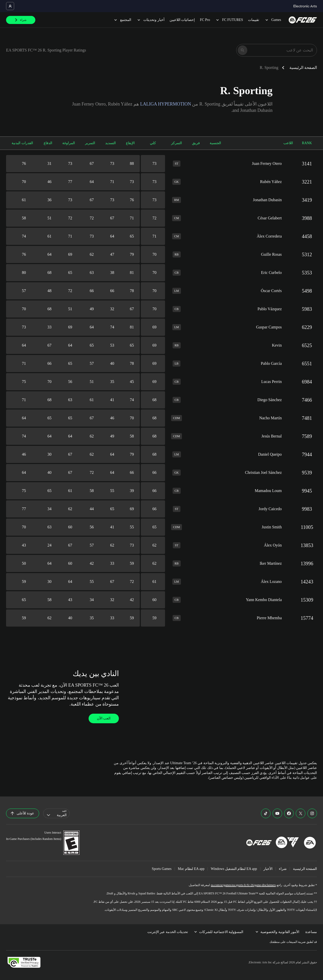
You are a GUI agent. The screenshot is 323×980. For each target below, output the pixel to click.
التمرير (90, 143)
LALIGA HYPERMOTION (166, 104)
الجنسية (215, 143)
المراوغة (69, 143)
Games (273, 20)
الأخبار (268, 869)
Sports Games (162, 869)
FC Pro (205, 20)
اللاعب (288, 143)
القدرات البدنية (22, 143)
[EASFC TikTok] (266, 813)
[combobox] (56, 813)
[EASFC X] (301, 813)
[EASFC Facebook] (289, 813)
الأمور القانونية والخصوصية (277, 932)
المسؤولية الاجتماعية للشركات (219, 932)
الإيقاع (130, 143)
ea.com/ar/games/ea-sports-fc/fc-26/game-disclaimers (243, 885)
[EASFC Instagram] (312, 813)
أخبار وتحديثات (150, 20)
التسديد (111, 143)
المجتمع (122, 20)
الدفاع (48, 143)
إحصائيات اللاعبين (182, 20)
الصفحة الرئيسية (303, 68)
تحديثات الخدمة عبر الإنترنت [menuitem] (168, 932)
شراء (283, 869)
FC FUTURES (229, 20)
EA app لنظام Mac (191, 869)
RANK (307, 143)
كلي (153, 143)
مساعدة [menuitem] (311, 932)
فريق (196, 143)
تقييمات (254, 20)
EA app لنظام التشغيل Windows (234, 869)
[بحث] (243, 50)
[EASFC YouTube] (277, 813)
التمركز (177, 143)
